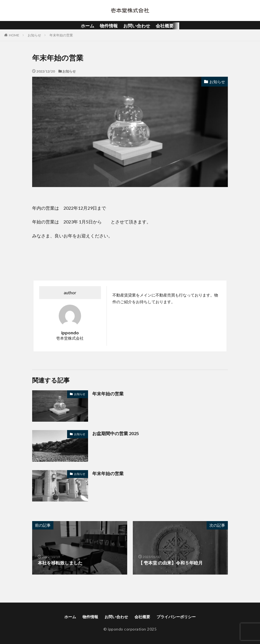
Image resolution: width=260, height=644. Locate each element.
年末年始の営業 (61, 35)
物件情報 (109, 26)
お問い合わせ (137, 26)
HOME (14, 35)
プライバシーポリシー (176, 617)
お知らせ (34, 35)
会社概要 (165, 26)
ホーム (88, 26)
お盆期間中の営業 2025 (116, 433)
